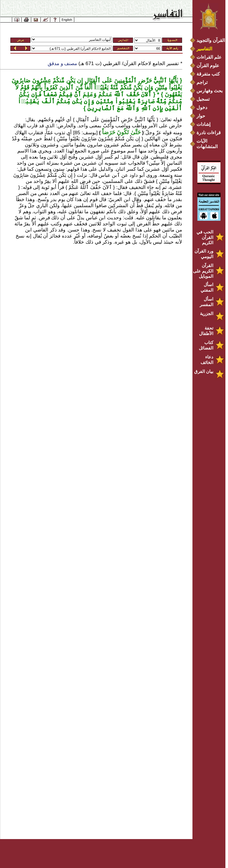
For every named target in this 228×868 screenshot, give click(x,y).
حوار (201, 116)
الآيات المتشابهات (207, 144)
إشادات (203, 124)
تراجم (202, 82)
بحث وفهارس (211, 91)
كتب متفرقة (208, 74)
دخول (202, 107)
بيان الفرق (204, 371)
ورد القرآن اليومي (204, 254)
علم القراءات (209, 57)
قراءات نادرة (209, 133)
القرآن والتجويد (211, 40)
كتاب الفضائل (206, 345)
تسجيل (203, 99)
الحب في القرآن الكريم (205, 237)
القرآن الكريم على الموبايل (203, 271)
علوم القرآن (208, 66)
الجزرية (207, 313)
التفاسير (204, 49)
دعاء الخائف (207, 360)
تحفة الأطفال (206, 331)
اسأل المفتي (207, 287)
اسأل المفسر (206, 302)
